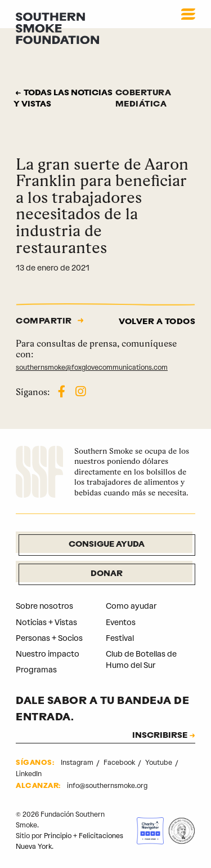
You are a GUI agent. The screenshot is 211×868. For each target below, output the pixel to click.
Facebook (120, 763)
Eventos (121, 623)
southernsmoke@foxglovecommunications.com (92, 367)
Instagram (78, 763)
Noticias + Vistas (46, 623)
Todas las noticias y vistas (63, 99)
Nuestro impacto (48, 654)
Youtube (160, 763)
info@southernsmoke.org (107, 786)
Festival (120, 638)
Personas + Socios (49, 638)
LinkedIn (29, 774)
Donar (107, 574)
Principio (58, 836)
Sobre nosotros (44, 606)
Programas (36, 670)
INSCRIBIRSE (160, 736)
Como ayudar (131, 606)
